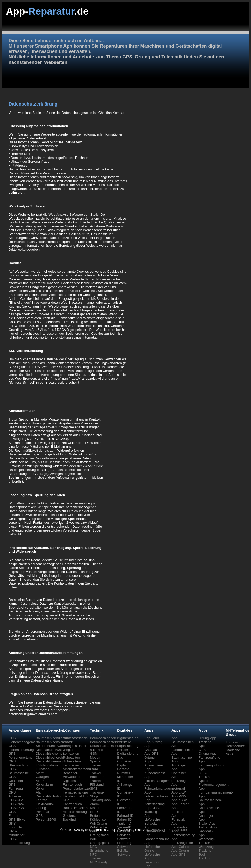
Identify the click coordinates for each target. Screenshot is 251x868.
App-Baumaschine (182, 755)
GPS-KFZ (16, 800)
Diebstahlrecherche (50, 757)
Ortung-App (207, 738)
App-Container (179, 771)
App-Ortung (180, 851)
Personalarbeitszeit (77, 788)
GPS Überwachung (19, 763)
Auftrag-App (208, 827)
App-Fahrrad (177, 810)
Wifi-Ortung (98, 823)
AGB (229, 754)
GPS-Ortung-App (207, 752)
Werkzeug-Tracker (207, 841)
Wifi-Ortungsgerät (100, 841)
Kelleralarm (44, 785)
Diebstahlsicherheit (50, 754)
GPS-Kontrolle (15, 825)
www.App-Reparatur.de (169, 830)
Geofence (70, 816)
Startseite (233, 750)
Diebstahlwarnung (49, 761)
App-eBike (179, 800)
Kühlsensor (98, 820)
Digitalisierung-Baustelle (128, 740)
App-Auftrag (153, 742)
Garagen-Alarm (43, 779)
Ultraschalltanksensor (106, 746)
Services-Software (124, 837)
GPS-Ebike (17, 820)
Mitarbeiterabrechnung (80, 769)
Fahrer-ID (124, 820)
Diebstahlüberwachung (53, 750)
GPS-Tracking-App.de (206, 777)
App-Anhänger (179, 763)
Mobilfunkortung (75, 812)
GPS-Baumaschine (19, 771)
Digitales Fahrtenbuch (72, 783)
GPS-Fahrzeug (16, 787)
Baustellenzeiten (75, 808)
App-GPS (179, 854)
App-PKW (179, 796)
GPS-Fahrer (13, 814)
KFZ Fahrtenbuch (72, 802)
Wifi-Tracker (99, 827)
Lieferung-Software (125, 845)
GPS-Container (16, 779)
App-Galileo (180, 847)
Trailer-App (207, 823)
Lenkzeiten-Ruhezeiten (72, 755)
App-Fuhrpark (178, 818)
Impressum (234, 742)
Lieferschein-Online (154, 849)
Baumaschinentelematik (108, 742)
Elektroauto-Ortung (45, 806)
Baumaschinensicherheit (54, 742)
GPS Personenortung (21, 755)
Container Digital (124, 763)
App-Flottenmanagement (159, 779)
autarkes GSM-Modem (96, 754)
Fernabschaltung (76, 792)
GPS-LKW (16, 808)
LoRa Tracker (96, 771)
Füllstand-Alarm (43, 771)
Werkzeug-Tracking (207, 849)
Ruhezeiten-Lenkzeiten (72, 763)
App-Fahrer (180, 804)
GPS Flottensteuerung (21, 748)
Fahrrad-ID (125, 816)
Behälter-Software (124, 852)
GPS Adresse (15, 794)
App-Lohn (152, 738)
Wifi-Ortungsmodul (101, 833)
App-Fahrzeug (179, 779)
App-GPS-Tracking (152, 810)
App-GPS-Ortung (152, 755)
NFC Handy (99, 862)
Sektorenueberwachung (53, 746)
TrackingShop (100, 800)
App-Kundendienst (155, 771)
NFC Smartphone (99, 849)
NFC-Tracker (96, 856)
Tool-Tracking (205, 856)
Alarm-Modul (95, 806)
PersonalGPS (46, 820)
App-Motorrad (178, 787)
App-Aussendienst (154, 763)
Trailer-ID (124, 823)
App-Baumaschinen (183, 740)
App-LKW (179, 792)
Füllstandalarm (47, 765)
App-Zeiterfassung (155, 802)
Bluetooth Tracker (97, 779)
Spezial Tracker (96, 763)
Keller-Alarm (41, 790)
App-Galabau (151, 748)
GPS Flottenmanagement (24, 740)
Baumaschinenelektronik (108, 738)
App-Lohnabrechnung (157, 794)
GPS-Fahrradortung (19, 841)
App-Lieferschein (153, 818)
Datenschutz (235, 746)
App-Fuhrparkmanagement (161, 787)
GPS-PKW (16, 804)
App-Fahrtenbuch (181, 825)
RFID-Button (95, 814)
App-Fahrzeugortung (183, 833)
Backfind (69, 820)
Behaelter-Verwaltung (71, 775)
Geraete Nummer (124, 771)
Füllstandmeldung (76, 796)
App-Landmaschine (182, 748)
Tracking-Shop (97, 794)
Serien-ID (124, 827)
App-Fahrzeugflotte (182, 841)
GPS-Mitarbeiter (16, 833)
